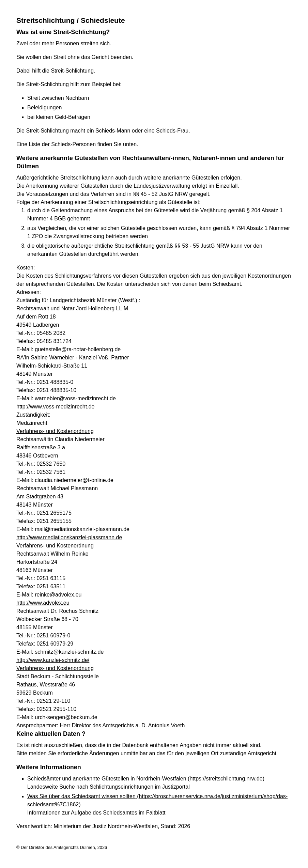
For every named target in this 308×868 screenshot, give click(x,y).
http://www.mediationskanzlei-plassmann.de (69, 537)
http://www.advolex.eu (43, 603)
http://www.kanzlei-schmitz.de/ (53, 660)
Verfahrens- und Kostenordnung (55, 431)
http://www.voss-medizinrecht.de (55, 407)
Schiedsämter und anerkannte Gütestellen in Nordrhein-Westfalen (146, 779)
